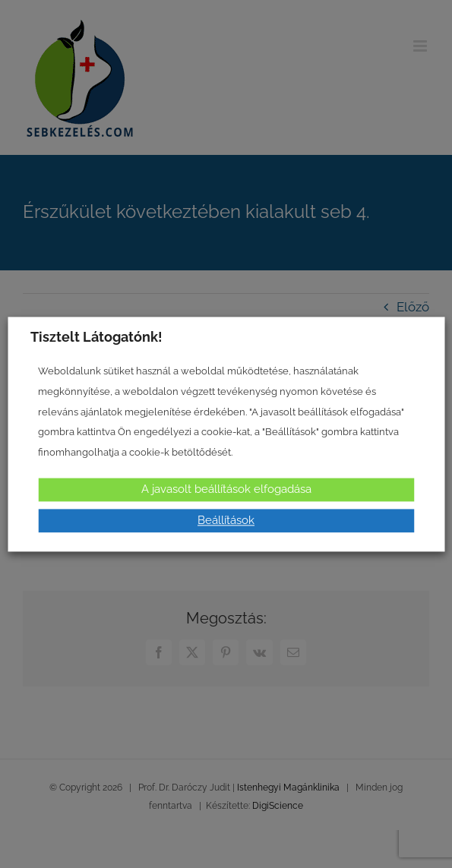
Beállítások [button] (226, 520)
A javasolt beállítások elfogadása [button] (226, 489)
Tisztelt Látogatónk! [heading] (96, 337)
